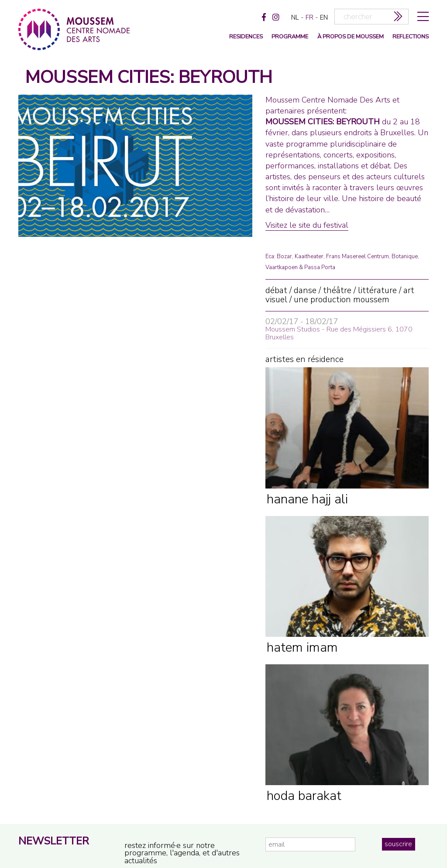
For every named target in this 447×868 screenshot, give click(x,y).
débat (276, 290)
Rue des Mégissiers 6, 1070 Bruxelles (339, 333)
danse (305, 290)
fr (309, 17)
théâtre (337, 290)
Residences (246, 37)
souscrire (398, 844)
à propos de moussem (351, 37)
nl (295, 17)
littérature (377, 290)
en (324, 17)
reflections (411, 37)
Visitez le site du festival (307, 225)
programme (290, 37)
